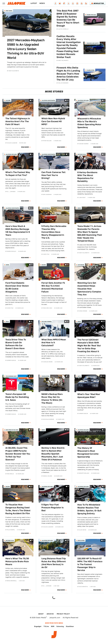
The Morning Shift (11, 376)
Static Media (41, 618)
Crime (7, 265)
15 (68, 265)
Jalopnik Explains (83, 100)
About (41, 614)
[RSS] (86, 3)
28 (68, 430)
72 (68, 540)
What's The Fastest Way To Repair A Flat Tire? (18, 174)
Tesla (7, 321)
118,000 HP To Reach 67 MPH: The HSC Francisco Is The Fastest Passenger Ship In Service (90, 564)
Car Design (81, 265)
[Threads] (73, 3)
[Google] (82, 3)
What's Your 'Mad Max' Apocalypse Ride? (89, 396)
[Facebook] (55, 3)
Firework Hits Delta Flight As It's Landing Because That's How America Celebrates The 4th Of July (68, 74)
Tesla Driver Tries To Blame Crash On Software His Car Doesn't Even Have (16, 344)
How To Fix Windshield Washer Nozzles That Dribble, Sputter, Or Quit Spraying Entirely (89, 509)
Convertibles (46, 208)
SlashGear (70, 626)
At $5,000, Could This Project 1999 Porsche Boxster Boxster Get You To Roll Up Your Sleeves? (18, 454)
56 (32, 430)
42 (32, 322)
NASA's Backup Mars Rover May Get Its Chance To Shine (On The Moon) (52, 398)
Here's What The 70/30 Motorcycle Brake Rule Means (17, 561)
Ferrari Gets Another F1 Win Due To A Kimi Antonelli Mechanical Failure (53, 287)
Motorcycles (82, 154)
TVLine (46, 626)
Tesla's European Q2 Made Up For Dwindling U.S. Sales (17, 397)
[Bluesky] (60, 3)
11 (104, 540)
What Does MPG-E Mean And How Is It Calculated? (54, 343)
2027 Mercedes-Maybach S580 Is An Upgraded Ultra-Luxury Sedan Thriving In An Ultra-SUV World (26, 49)
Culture (8, 100)
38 (104, 208)
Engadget (38, 626)
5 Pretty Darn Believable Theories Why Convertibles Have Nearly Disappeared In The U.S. (54, 232)
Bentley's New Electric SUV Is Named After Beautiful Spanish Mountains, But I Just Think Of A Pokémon (53, 454)
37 (104, 322)
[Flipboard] (64, 3)
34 (68, 208)
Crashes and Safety (93, 43)
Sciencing (60, 626)
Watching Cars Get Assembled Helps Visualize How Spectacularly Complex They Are (89, 289)
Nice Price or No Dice (12, 430)
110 (103, 376)
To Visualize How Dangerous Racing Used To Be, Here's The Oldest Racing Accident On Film (18, 509)
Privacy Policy (63, 614)
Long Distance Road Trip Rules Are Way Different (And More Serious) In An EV (54, 563)
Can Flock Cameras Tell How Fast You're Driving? (53, 175)
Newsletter (98, 3)
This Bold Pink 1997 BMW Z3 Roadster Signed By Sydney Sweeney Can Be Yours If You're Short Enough (68, 18)
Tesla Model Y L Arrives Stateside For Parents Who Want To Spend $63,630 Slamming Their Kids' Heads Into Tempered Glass (90, 233)
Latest (34, 3)
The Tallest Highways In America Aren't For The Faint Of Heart (18, 121)
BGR (53, 626)
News (42, 3)
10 (68, 100)
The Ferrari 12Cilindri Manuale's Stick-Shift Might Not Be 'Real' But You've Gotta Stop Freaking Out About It (89, 346)
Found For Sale (91, 15)
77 (32, 265)
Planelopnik (91, 70)
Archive (50, 614)
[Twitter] (69, 3)
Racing (44, 265)
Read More (25, 147)
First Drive (9, 11)
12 (32, 208)
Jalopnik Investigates (48, 100)
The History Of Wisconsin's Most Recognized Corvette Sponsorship (88, 452)
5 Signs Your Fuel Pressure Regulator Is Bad (52, 508)
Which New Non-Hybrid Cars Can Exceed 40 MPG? (53, 121)
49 (32, 376)
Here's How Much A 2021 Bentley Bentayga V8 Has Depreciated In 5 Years (18, 231)
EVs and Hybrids (47, 321)
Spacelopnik (46, 376)
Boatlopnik (81, 540)
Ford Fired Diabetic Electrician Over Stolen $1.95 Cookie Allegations (17, 287)
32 (68, 322)
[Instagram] (77, 3)
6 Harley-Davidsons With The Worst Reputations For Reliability (87, 177)
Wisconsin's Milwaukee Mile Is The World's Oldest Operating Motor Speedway (89, 123)
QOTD (79, 376)
